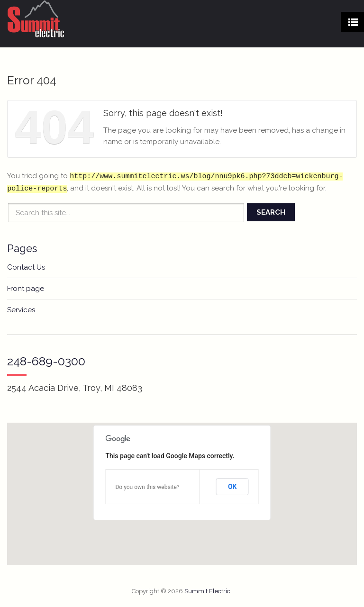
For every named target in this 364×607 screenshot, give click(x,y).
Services (21, 310)
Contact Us (26, 267)
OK (232, 487)
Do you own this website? (147, 487)
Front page (26, 289)
